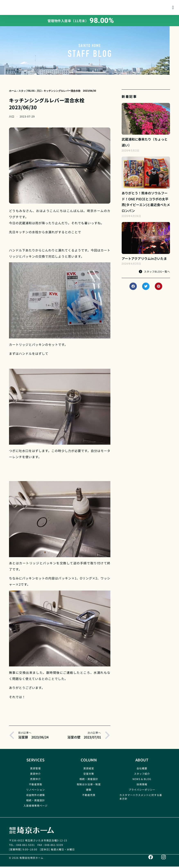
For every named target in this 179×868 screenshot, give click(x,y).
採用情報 (142, 786)
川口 (39, 92)
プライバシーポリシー (142, 791)
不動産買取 (36, 786)
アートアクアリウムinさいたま (144, 260)
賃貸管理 (35, 770)
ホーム (13, 92)
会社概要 (142, 770)
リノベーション (36, 791)
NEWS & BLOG (142, 781)
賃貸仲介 (35, 775)
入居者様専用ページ (36, 807)
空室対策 (89, 775)
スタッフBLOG (27, 92)
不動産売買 (89, 796)
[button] (173, 8)
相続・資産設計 (36, 802)
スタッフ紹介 (142, 775)
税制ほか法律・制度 (89, 786)
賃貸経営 (89, 770)
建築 (89, 791)
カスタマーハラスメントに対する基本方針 (141, 798)
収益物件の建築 (36, 796)
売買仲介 (35, 781)
